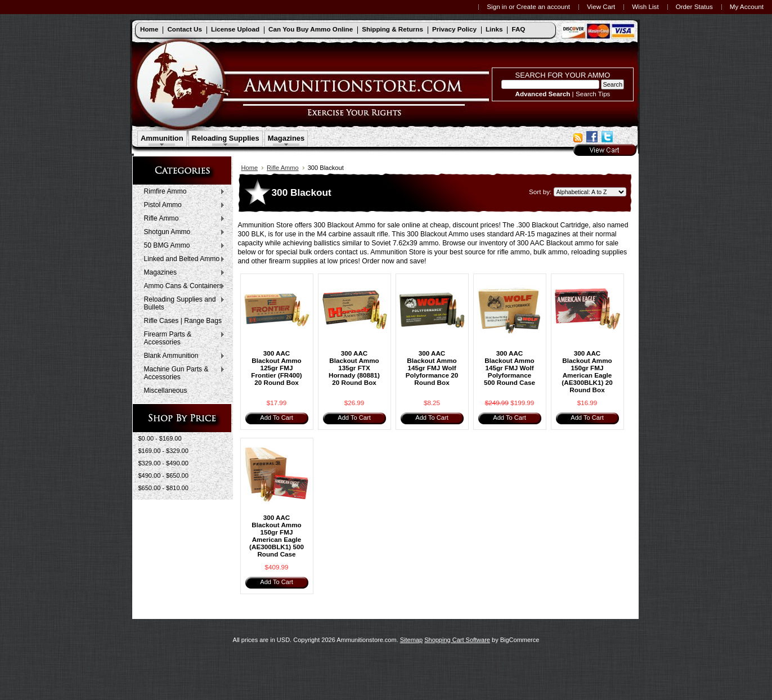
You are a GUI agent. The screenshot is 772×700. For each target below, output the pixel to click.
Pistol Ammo (182, 205)
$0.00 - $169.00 (160, 438)
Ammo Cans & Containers (182, 286)
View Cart (601, 6)
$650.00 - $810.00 (163, 488)
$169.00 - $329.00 (163, 451)
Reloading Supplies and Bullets (182, 303)
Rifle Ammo (182, 219)
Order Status (694, 6)
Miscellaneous (166, 391)
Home (250, 168)
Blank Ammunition (182, 356)
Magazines (286, 138)
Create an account (543, 6)
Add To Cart (276, 418)
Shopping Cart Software (457, 640)
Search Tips (593, 94)
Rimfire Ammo (182, 192)
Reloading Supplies (226, 138)
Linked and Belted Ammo (182, 259)
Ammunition (162, 138)
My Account (747, 6)
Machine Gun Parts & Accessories (182, 373)
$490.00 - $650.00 (163, 475)
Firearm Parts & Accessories (182, 338)
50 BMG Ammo (182, 246)
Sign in (497, 6)
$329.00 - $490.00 (163, 463)
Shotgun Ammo (182, 232)
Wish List (645, 6)
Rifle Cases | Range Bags (183, 321)
